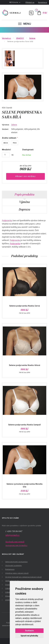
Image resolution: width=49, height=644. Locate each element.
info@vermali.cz (13, 535)
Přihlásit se (30, 2)
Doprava (24, 210)
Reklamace (10, 569)
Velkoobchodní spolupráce (16, 562)
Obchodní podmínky (14, 566)
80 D (6, 143)
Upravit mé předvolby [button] (29, 636)
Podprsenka (7, 220)
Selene (14, 125)
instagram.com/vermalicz (16, 546)
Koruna (14, 2)
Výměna (24, 202)
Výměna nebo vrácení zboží (17, 573)
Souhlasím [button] (29, 631)
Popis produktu (24, 195)
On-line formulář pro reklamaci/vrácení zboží (23, 577)
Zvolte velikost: (9, 138)
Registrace (43, 2)
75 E (15, 143)
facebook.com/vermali (15, 542)
